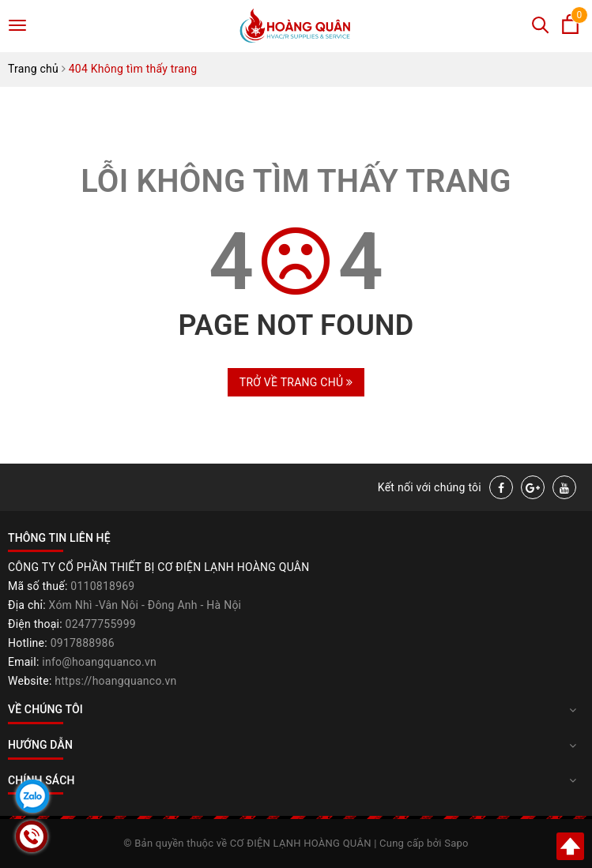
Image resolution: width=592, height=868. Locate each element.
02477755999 (101, 624)
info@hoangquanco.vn (99, 662)
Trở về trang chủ (296, 382)
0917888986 (83, 643)
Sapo (456, 843)
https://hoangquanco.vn (115, 681)
